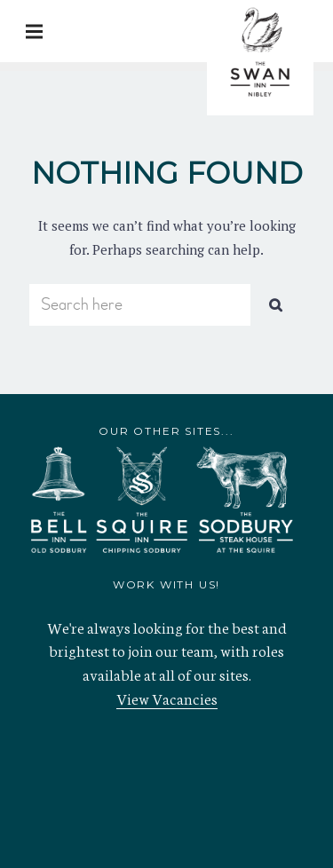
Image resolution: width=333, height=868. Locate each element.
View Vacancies (167, 698)
